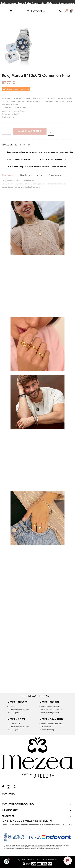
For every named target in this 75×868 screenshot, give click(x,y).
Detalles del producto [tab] (31, 175)
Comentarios (55, 175)
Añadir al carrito (30, 131)
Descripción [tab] (8, 175)
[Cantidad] (7, 131)
